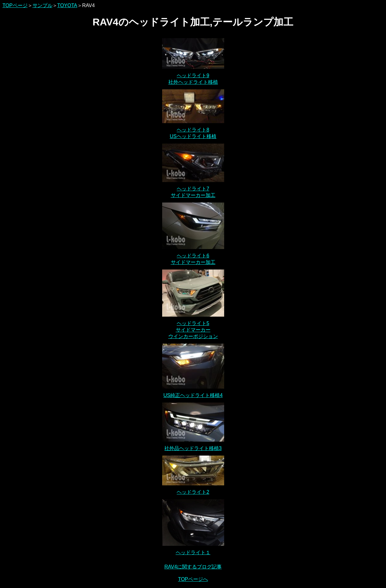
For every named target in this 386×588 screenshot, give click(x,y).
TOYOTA (67, 5)
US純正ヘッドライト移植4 (193, 395)
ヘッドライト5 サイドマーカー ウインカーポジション (193, 330)
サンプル (42, 5)
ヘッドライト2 (193, 492)
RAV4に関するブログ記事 (193, 567)
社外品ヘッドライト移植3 (193, 448)
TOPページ (15, 5)
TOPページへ (193, 579)
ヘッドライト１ (193, 552)
